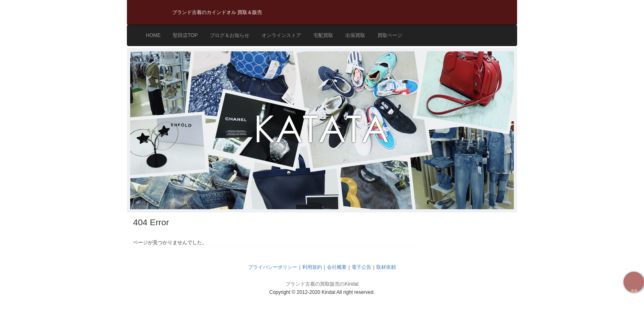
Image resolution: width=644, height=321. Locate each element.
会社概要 (337, 267)
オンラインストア (281, 35)
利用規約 (312, 267)
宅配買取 (323, 35)
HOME (153, 35)
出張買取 (355, 35)
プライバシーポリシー (273, 267)
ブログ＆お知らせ (230, 35)
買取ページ (390, 35)
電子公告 (361, 267)
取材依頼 (386, 267)
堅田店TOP (185, 35)
